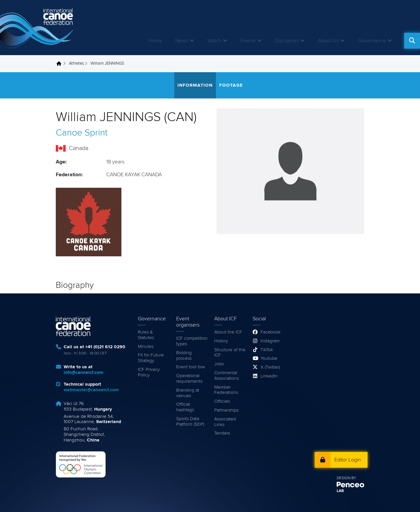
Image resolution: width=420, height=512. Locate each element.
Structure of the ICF (230, 353)
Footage (231, 85)
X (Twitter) (270, 367)
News (182, 41)
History (221, 341)
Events (248, 41)
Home (155, 41)
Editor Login (348, 460)
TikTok (267, 350)
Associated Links (225, 422)
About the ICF (228, 332)
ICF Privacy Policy (149, 372)
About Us (328, 41)
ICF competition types (192, 341)
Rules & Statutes (146, 335)
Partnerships (226, 410)
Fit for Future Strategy (151, 358)
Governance (372, 41)
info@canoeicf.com (84, 373)
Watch (214, 41)
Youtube (269, 358)
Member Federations (226, 390)
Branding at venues (188, 393)
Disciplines (287, 41)
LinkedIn (269, 376)
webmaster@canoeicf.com (91, 390)
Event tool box (191, 367)
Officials (222, 401)
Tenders (222, 433)
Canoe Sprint (82, 133)
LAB (340, 491)
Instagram (270, 341)
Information (195, 85)
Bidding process (184, 356)
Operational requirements (189, 379)
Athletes (76, 64)
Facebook (271, 332)
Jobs (219, 364)
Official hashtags (185, 407)
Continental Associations (227, 376)
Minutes (146, 347)
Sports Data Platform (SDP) (190, 422)
